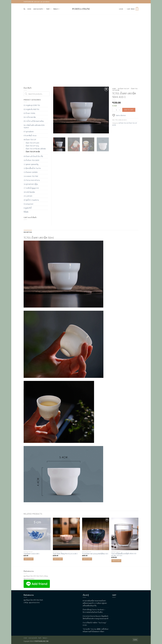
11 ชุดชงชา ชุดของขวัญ (31, 164)
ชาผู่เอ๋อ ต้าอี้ (28, 208)
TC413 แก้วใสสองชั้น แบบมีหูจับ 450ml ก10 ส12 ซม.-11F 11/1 (124, 554)
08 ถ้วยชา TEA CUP (123, 89)
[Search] (24, 9)
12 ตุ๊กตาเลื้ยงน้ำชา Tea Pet (32, 168)
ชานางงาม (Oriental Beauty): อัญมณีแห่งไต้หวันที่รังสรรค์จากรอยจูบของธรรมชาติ (95, 617)
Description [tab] (28, 232)
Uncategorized (28, 204)
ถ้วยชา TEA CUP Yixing (32, 146)
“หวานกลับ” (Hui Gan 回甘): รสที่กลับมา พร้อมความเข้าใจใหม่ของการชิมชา (96, 630)
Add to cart (129, 110)
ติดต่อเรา (57, 9)
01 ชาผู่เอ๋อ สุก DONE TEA (32, 105)
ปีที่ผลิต (26, 212)
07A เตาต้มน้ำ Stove (30, 135)
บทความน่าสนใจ (39, 9)
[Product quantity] (117, 110)
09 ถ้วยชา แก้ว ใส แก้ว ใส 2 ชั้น (33, 156)
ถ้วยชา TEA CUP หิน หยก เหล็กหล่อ (36, 149)
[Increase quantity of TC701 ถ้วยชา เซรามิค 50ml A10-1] (119, 110)
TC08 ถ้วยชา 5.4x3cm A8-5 (31, 554)
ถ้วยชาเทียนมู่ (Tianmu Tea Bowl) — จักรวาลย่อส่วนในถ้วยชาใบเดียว (94, 611)
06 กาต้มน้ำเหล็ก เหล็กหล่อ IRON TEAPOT (34, 126)
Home (29, 9)
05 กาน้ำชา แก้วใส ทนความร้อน (34, 121)
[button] (121, 9)
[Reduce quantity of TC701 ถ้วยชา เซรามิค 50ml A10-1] (114, 110)
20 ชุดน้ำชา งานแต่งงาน (31, 200)
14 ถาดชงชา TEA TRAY (31, 176)
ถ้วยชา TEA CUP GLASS (33, 143)
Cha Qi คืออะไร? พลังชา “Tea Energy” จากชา (95, 624)
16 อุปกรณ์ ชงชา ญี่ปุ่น (31, 184)
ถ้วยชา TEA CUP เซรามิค (33, 152)
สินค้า (49, 9)
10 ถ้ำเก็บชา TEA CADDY (31, 160)
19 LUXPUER (28, 196)
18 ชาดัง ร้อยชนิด (29, 192)
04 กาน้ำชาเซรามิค (30, 117)
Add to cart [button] (29, 559)
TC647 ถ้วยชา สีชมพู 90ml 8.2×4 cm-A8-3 (65, 554)
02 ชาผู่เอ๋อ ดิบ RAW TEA (31, 109)
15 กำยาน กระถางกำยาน (32, 180)
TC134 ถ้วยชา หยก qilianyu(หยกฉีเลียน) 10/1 (95, 554)
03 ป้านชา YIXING (29, 113)
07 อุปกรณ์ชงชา (29, 131)
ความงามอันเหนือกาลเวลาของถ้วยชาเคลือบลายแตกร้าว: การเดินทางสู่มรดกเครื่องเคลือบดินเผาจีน (95, 603)
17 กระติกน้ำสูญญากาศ (31, 188)
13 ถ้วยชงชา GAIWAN (31, 172)
